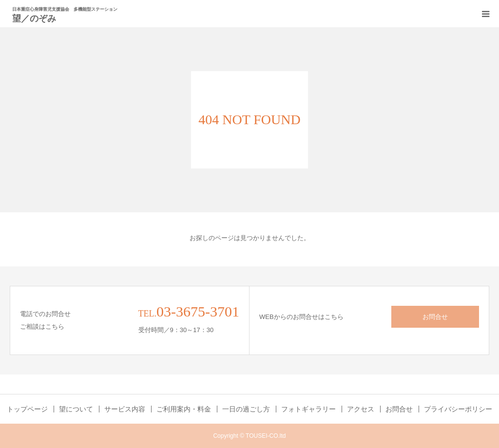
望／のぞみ (34, 18)
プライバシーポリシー (458, 409)
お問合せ (435, 317)
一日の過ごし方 (246, 409)
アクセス (361, 409)
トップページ (27, 409)
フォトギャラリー (308, 409)
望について (76, 409)
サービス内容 (125, 409)
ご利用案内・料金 (184, 409)
